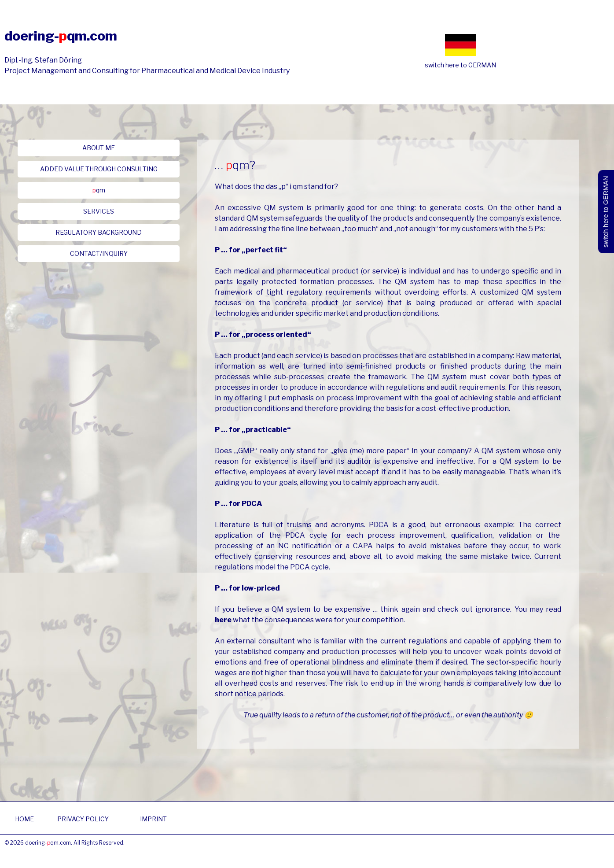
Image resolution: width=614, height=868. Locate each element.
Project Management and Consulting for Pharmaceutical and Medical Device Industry (147, 71)
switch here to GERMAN (460, 65)
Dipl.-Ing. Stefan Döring (43, 60)
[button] (99, 148)
